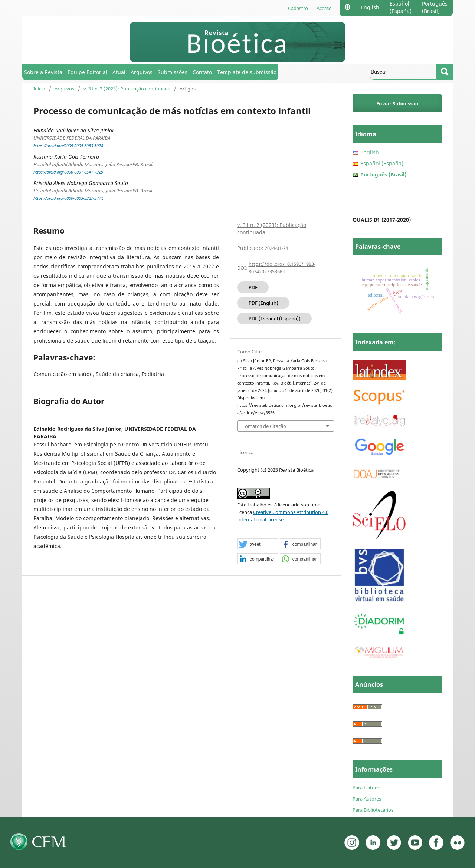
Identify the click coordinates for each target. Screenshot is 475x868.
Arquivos (142, 72)
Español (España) (401, 7)
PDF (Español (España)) (275, 319)
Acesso (324, 8)
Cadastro (298, 8)
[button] (258, 544)
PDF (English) (263, 303)
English (370, 7)
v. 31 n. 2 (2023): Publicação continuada (127, 89)
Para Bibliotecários (373, 810)
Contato (202, 72)
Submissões (173, 72)
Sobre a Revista (43, 72)
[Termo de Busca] (403, 72)
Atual (119, 72)
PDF (253, 287)
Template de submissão (247, 72)
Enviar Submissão (397, 103)
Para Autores (367, 799)
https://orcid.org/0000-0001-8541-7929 (68, 172)
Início (39, 89)
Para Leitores (367, 788)
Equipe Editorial (87, 72)
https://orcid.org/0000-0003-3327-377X (68, 199)
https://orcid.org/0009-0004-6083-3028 (68, 146)
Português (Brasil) (435, 7)
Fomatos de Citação (264, 426)
